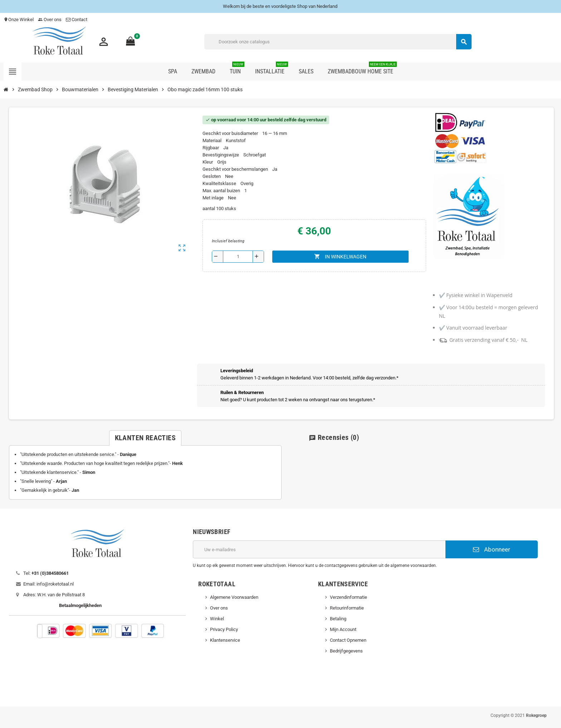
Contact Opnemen (348, 640)
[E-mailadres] (319, 549)
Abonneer (492, 549)
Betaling (338, 619)
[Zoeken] (338, 42)
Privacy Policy (224, 629)
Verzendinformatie (348, 597)
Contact (77, 20)
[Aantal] (238, 257)
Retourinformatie (347, 608)
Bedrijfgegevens (346, 651)
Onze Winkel (19, 20)
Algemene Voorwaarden (234, 597)
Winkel (217, 619)
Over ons (50, 20)
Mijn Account (343, 629)
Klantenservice (225, 640)
